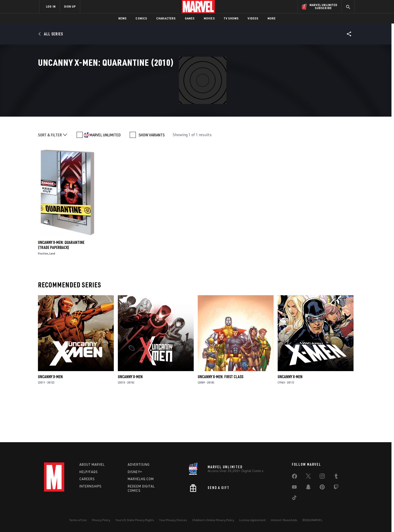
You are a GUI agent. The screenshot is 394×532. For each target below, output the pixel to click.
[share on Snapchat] (308, 488)
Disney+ (135, 472)
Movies (209, 18)
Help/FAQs (89, 472)
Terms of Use (78, 520)
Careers (87, 479)
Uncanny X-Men (50, 418)
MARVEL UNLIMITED (105, 176)
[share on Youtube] (294, 488)
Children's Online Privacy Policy (213, 520)
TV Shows (231, 18)
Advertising (139, 464)
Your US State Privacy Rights (135, 520)
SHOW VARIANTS (152, 176)
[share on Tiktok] (294, 499)
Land (52, 295)
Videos (253, 18)
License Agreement (253, 520)
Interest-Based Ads (284, 520)
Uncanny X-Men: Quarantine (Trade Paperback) (61, 286)
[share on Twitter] (308, 477)
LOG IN (51, 6)
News (123, 18)
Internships (91, 486)
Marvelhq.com (141, 479)
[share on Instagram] (322, 477)
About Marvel (92, 464)
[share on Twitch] (336, 488)
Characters (166, 18)
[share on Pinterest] (322, 488)
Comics (141, 18)
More (272, 18)
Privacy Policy (101, 520)
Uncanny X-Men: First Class (221, 418)
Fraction (43, 295)
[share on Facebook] (294, 477)
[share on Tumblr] (336, 477)
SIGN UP (70, 6)
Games (190, 18)
